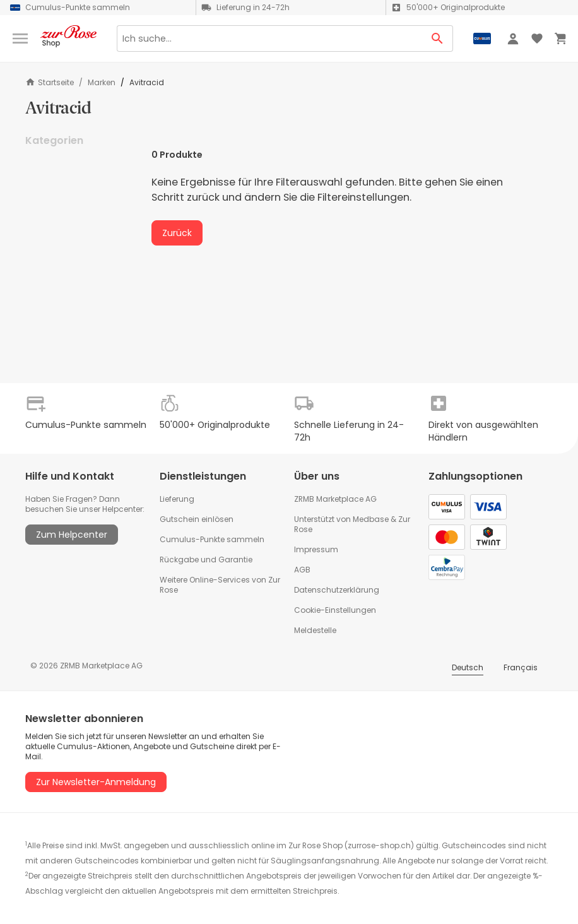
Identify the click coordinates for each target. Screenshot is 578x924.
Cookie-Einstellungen (335, 610)
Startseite (50, 82)
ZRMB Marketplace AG (335, 499)
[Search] (269, 38)
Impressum (316, 549)
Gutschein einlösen (197, 519)
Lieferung (177, 499)
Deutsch (468, 667)
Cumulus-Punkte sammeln (212, 539)
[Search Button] (438, 38)
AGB (302, 570)
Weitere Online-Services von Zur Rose (220, 585)
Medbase (371, 519)
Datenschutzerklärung (337, 590)
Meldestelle (315, 630)
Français (521, 667)
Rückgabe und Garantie (206, 560)
